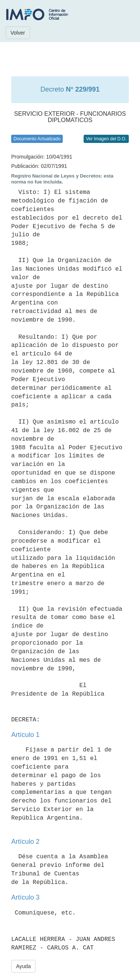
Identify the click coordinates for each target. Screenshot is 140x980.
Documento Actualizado (37, 139)
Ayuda (23, 966)
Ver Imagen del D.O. (106, 139)
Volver (18, 33)
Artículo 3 (25, 897)
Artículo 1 (25, 735)
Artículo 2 (25, 842)
